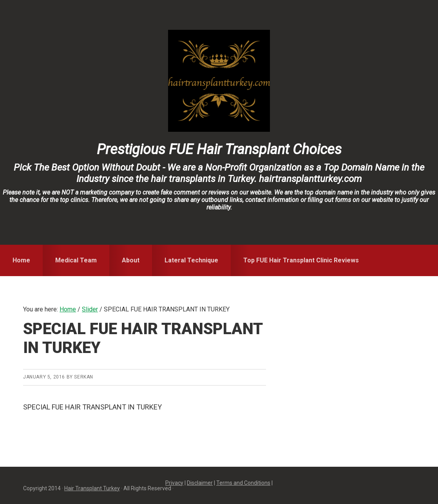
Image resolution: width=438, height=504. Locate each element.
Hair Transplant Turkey (92, 488)
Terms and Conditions (243, 483)
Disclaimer (200, 483)
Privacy (174, 483)
